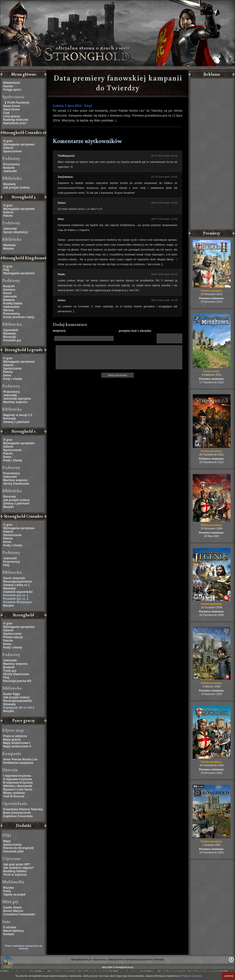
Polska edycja (13, 637)
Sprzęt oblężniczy (16, 232)
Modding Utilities (15, 871)
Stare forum (11, 109)
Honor (7, 293)
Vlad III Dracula (14, 796)
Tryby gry (10, 671)
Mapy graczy (12, 740)
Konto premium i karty (19, 317)
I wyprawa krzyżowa (17, 776)
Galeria (8, 148)
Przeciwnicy (12, 164)
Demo (7, 375)
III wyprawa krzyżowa (18, 783)
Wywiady (9, 184)
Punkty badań (13, 303)
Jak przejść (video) (16, 188)
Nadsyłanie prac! (15, 123)
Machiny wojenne (15, 402)
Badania (9, 300)
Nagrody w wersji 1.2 (18, 415)
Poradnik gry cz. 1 (16, 595)
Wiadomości (12, 83)
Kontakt (9, 934)
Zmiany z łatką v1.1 (16, 585)
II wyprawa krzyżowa (17, 779)
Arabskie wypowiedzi (18, 592)
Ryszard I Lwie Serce (18, 789)
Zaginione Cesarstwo (18, 816)
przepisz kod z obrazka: (135, 331)
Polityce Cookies (192, 976)
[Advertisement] (212, 155)
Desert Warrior (13, 911)
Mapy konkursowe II (17, 746)
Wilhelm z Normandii (18, 786)
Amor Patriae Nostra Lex (20, 759)
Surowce (9, 290)
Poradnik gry (12, 340)
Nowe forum (12, 106)
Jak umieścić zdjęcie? (18, 868)
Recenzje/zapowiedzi (18, 701)
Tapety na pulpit (14, 895)
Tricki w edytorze (15, 875)
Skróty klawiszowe (16, 484)
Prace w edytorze (15, 736)
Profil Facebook (18, 103)
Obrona (8, 310)
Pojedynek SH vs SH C (19, 708)
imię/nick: (59, 331)
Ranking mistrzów (16, 120)
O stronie (10, 927)
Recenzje (10, 337)
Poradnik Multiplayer (18, 602)
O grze (8, 141)
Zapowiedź (11, 330)
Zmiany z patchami (16, 422)
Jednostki (10, 171)
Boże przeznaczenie (17, 813)
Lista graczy (12, 116)
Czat (6, 113)
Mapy (7, 841)
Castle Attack (12, 908)
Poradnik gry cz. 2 (16, 599)
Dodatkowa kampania (18, 763)
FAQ (6, 270)
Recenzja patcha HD (17, 681)
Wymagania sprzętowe (19, 144)
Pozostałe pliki (13, 851)
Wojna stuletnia (14, 793)
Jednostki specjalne (17, 399)
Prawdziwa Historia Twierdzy (23, 809)
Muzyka (8, 249)
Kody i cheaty (13, 379)
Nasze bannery (14, 931)
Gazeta (8, 86)
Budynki (9, 168)
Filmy (7, 891)
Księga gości (12, 90)
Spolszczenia (12, 845)
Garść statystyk (14, 578)
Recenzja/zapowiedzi (18, 582)
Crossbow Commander (19, 914)
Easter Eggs (12, 694)
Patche (8, 216)
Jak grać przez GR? (17, 864)
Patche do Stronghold (18, 848)
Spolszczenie (12, 151)
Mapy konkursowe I (17, 743)
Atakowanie (11, 307)
